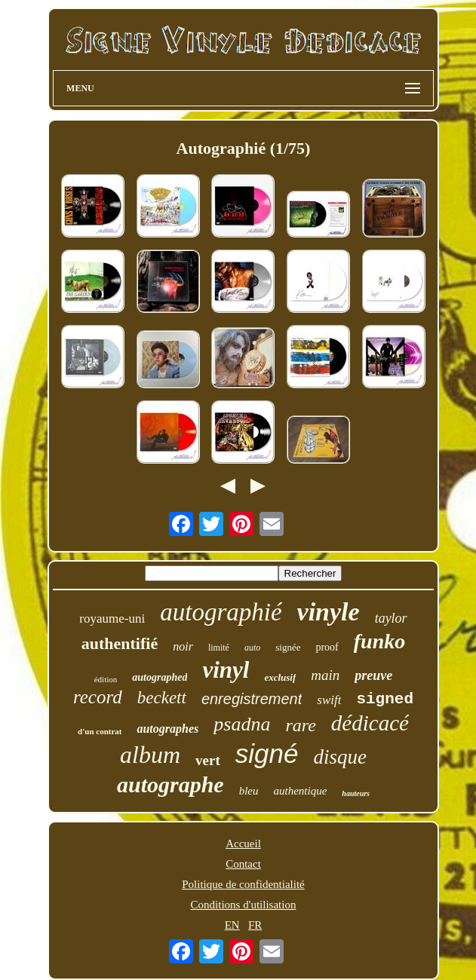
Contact (243, 864)
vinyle (329, 612)
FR (255, 925)
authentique (301, 791)
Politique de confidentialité (243, 884)
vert (208, 760)
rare (300, 725)
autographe (170, 784)
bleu (249, 791)
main (325, 675)
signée (288, 647)
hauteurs (356, 793)
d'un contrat (100, 731)
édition (106, 679)
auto (252, 648)
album (150, 755)
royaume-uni (112, 619)
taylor (391, 618)
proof (327, 647)
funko (379, 641)
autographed (160, 677)
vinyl (226, 670)
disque (340, 757)
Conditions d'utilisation (244, 905)
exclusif (280, 677)
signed (385, 699)
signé (267, 753)
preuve (373, 675)
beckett (162, 698)
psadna (242, 724)
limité (219, 648)
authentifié (120, 643)
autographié (221, 612)
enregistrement (252, 699)
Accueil (243, 844)
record (98, 697)
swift (329, 700)
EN (232, 925)
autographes (167, 729)
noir (183, 646)
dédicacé (370, 723)
